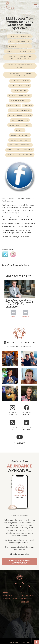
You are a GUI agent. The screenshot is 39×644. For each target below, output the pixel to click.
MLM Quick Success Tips (20, 96)
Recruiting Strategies (20, 140)
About (6, 593)
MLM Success (13, 105)
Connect (25, 602)
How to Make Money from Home (20, 66)
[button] (36, 5)
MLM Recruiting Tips (20, 100)
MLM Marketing (20, 91)
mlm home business (20, 81)
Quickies (20, 130)
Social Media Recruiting (20, 145)
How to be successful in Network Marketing (20, 57)
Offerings (8, 596)
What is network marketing (20, 155)
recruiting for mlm (20, 135)
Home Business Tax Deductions (20, 51)
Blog (23, 593)
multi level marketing (20, 110)
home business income (20, 41)
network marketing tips (20, 115)
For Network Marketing (20, 36)
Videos (24, 599)
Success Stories (10, 599)
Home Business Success (20, 46)
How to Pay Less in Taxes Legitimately (20, 75)
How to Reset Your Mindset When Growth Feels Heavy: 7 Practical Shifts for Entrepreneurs (19, 303)
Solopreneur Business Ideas (20, 150)
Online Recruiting (20, 120)
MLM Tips (28, 105)
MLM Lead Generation (20, 86)
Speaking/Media (28, 596)
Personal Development (20, 125)
